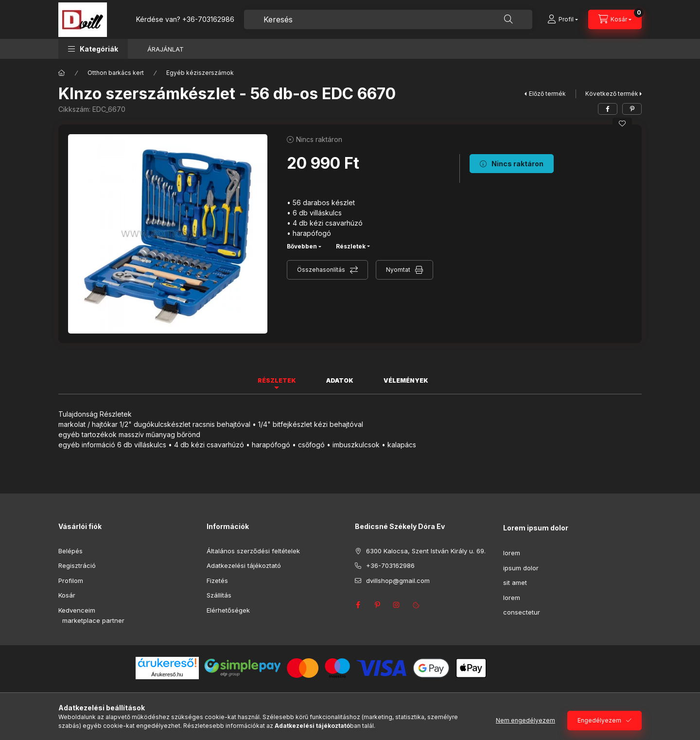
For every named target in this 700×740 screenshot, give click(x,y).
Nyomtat (398, 270)
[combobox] (388, 19)
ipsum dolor (521, 568)
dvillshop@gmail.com (398, 581)
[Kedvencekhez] (622, 123)
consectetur (522, 612)
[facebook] (608, 109)
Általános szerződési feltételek (253, 551)
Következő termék (612, 94)
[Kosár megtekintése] (615, 19)
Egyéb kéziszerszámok (200, 73)
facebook (358, 605)
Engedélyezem (599, 720)
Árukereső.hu (167, 674)
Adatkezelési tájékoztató (244, 565)
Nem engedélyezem (525, 720)
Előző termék (547, 94)
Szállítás (219, 595)
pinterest (377, 605)
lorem (512, 553)
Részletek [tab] (277, 380)
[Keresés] (508, 19)
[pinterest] (632, 109)
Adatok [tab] (340, 380)
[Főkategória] (62, 73)
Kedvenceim (77, 610)
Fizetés (217, 581)
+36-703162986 (208, 19)
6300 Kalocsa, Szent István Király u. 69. (426, 551)
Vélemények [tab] (406, 380)
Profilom (71, 581)
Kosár (67, 595)
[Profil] (563, 19)
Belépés (70, 551)
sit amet (515, 582)
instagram (397, 605)
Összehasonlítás (321, 270)
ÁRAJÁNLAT (166, 49)
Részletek (351, 246)
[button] (93, 49)
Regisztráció (77, 565)
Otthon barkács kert (116, 73)
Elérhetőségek (228, 610)
